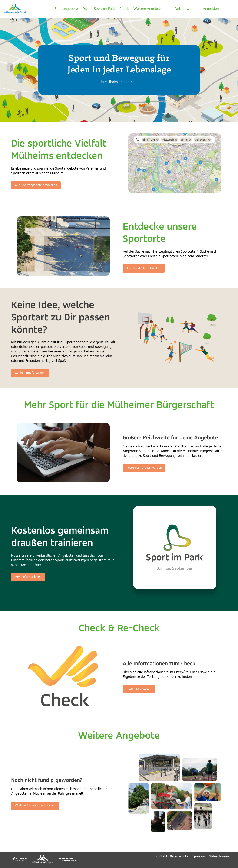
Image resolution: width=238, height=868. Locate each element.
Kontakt (162, 857)
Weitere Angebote (148, 9)
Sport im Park (104, 9)
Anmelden (211, 9)
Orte (86, 9)
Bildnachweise (219, 857)
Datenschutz (179, 857)
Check (124, 9)
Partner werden (186, 9)
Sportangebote (66, 9)
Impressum (198, 857)
